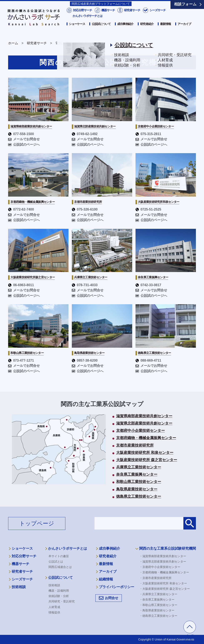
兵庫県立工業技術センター (139, 467)
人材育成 (54, 607)
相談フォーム (185, 4)
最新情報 (165, 28)
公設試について (101, 28)
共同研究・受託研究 (62, 601)
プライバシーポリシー (117, 587)
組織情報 (106, 579)
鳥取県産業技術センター (137, 489)
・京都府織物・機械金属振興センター (164, 572)
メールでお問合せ (24, 139)
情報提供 (54, 612)
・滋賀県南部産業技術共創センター (163, 556)
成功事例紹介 (125, 28)
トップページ (37, 523)
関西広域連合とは (60, 567)
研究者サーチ (132, 15)
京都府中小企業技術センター (141, 431)
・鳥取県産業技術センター (157, 610)
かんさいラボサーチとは (88, 20)
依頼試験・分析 (59, 596)
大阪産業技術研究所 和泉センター (145, 453)
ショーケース (77, 28)
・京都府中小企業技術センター (160, 567)
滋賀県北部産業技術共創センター (144, 424)
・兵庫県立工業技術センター (158, 594)
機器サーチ (108, 15)
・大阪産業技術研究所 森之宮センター (165, 589)
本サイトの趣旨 (59, 556)
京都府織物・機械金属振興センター (146, 438)
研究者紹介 (147, 28)
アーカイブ (184, 28)
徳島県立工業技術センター (139, 497)
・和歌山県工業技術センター (158, 605)
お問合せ (112, 598)
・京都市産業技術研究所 (155, 578)
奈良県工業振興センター (137, 475)
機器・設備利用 (59, 591)
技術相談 (19, 587)
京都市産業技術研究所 (135, 446)
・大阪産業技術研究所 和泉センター (163, 583)
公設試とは (56, 561)
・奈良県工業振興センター (157, 600)
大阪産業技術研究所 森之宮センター (147, 460)
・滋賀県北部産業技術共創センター (163, 561)
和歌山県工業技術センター (139, 482)
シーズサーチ (157, 15)
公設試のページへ (24, 145)
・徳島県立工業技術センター (158, 616)
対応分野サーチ (82, 15)
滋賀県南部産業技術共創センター (144, 416)
